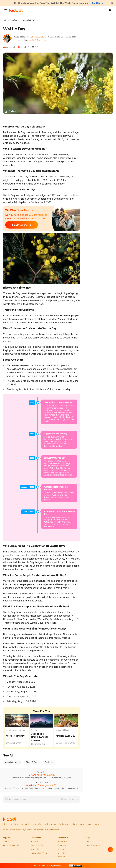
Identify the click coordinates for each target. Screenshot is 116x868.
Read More (97, 3)
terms (88, 841)
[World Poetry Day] (17, 720)
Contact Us (8, 841)
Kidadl (6, 20)
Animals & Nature (63, 730)
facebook (62, 841)
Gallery (12, 111)
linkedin (62, 853)
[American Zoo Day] (66, 721)
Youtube (62, 857)
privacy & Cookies (93, 845)
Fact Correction (71, 799)
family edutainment (39, 853)
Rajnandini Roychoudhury (36, 37)
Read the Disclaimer (18, 799)
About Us (35, 841)
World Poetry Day (15, 736)
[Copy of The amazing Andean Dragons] (41, 721)
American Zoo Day (65, 736)
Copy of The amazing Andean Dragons (40, 737)
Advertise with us (11, 845)
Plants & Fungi (32, 762)
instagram (62, 849)
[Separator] (110, 850)
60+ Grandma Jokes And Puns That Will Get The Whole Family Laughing (51, 3)
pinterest (62, 845)
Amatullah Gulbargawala (37, 40)
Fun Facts (15, 20)
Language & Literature (16, 730)
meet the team (38, 845)
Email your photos (22, 225)
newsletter (35, 849)
